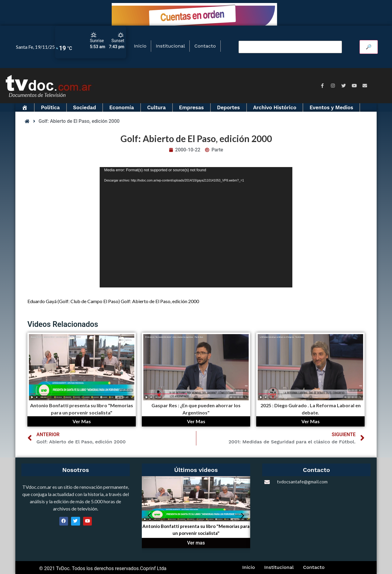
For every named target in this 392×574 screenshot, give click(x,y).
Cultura (157, 107)
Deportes (229, 107)
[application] (196, 227)
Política (50, 107)
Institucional (170, 46)
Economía (122, 107)
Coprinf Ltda (153, 568)
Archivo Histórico (275, 107)
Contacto (205, 46)
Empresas (191, 107)
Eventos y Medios (331, 107)
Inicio (140, 46)
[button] (149, 516)
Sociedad (85, 107)
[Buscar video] (290, 47)
